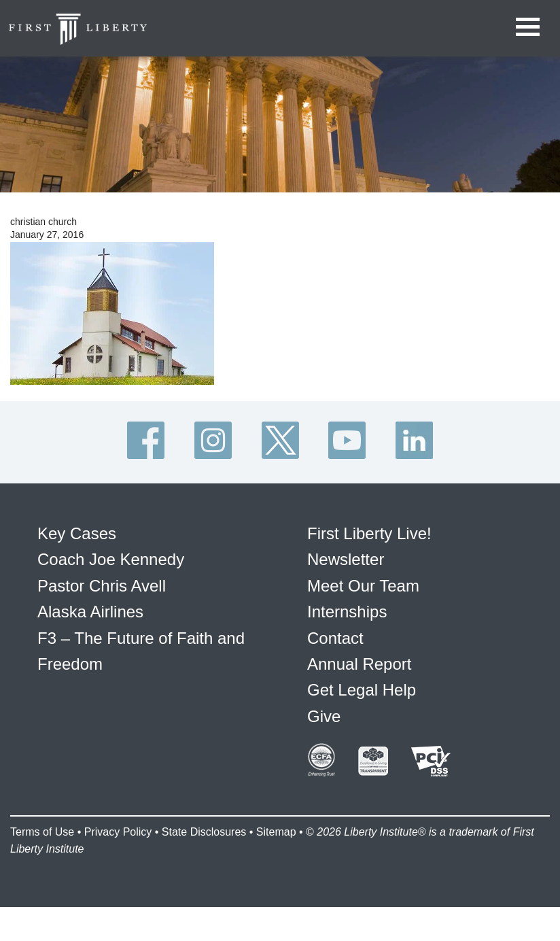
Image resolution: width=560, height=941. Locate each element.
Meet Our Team (363, 586)
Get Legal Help (362, 690)
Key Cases (77, 533)
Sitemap (276, 832)
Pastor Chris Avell (102, 586)
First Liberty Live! (369, 533)
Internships (347, 612)
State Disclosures (204, 832)
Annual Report (359, 664)
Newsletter (346, 559)
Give (324, 716)
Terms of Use (42, 832)
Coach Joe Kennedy (111, 559)
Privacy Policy (118, 832)
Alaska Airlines (90, 612)
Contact (335, 638)
